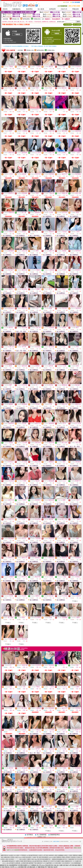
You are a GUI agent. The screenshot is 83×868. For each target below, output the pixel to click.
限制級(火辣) (16, 19)
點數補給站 (17, 9)
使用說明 (52, 9)
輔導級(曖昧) (27, 19)
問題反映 (76, 9)
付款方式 (64, 9)
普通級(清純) (37, 19)
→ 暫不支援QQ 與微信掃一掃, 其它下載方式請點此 (43, 46)
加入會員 (41, 9)
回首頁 (5, 9)
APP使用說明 (68, 25)
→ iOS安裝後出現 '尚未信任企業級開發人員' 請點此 (15, 46)
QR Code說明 (77, 25)
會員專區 (29, 9)
